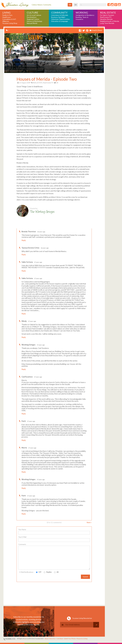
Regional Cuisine (33, 19)
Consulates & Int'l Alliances (9, 20)
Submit (85, 577)
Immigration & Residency (85, 15)
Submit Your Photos (70, 639)
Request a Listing (82, 639)
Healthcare (6, 17)
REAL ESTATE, (38, 83)
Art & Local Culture (34, 15)
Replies (48, 572)
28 (56, 83)
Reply (24, 240)
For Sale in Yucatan (107, 15)
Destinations (32, 17)
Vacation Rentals (106, 19)
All (56, 572)
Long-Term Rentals (107, 23)
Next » (89, 522)
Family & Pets (7, 15)
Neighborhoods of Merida (110, 21)
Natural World (32, 23)
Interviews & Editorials (60, 15)
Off (39, 572)
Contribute (60, 639)
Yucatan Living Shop (10, 23)
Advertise (52, 639)
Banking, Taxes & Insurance (82, 18)
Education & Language (60, 21)
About (47, 639)
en (70, 5)
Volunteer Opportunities (61, 19)
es (76, 5)
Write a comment (82, 226)
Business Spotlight (58, 17)
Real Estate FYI (106, 17)
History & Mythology (34, 21)
